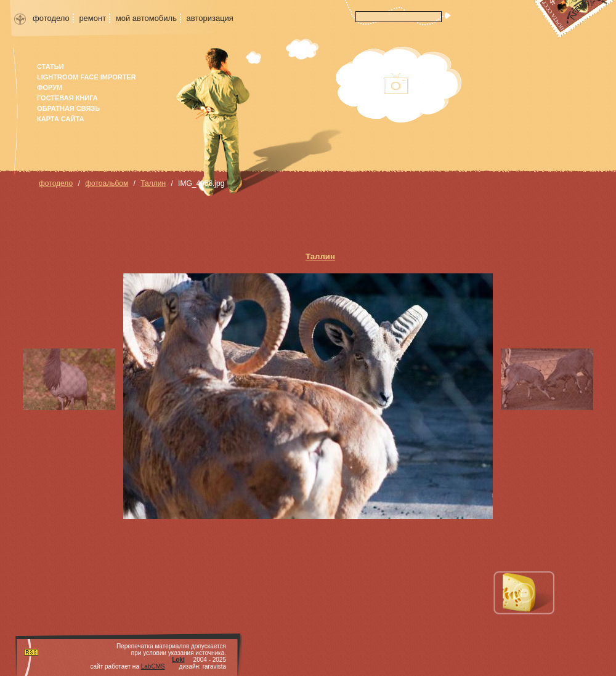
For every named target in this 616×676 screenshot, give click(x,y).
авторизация (210, 18)
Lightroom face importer (87, 77)
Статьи (51, 66)
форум (50, 87)
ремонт (92, 18)
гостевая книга (67, 98)
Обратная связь (68, 108)
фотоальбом (107, 183)
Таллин (153, 183)
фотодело (51, 18)
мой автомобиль (146, 18)
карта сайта (60, 119)
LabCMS (153, 666)
